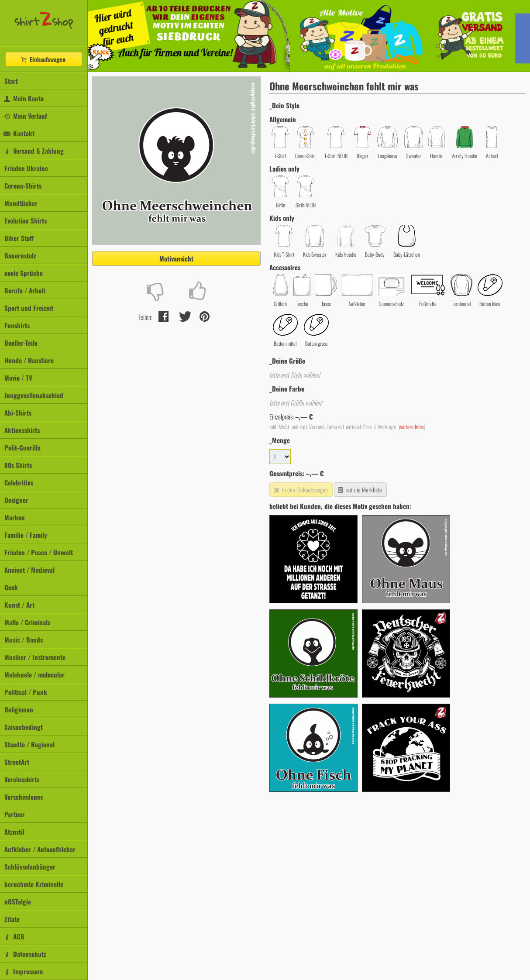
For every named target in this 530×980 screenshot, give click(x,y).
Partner (15, 814)
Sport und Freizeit (29, 308)
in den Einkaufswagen (300, 490)
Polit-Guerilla (22, 447)
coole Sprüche (24, 273)
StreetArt (17, 762)
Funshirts (17, 325)
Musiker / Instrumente (35, 657)
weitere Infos (411, 427)
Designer (16, 500)
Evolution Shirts (26, 220)
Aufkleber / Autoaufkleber (40, 849)
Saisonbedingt (24, 727)
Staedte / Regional (29, 744)
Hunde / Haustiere (29, 360)
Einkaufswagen (43, 59)
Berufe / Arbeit (25, 290)
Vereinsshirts (22, 779)
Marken (15, 517)
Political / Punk (26, 692)
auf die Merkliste (360, 490)
